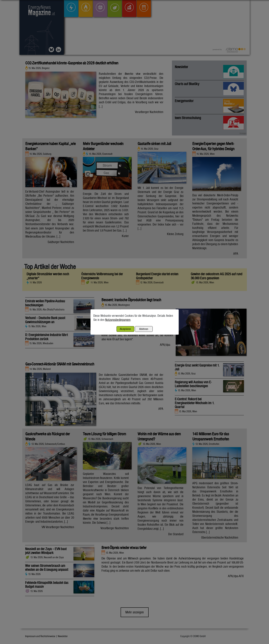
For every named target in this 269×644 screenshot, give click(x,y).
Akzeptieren (125, 329)
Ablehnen (144, 329)
